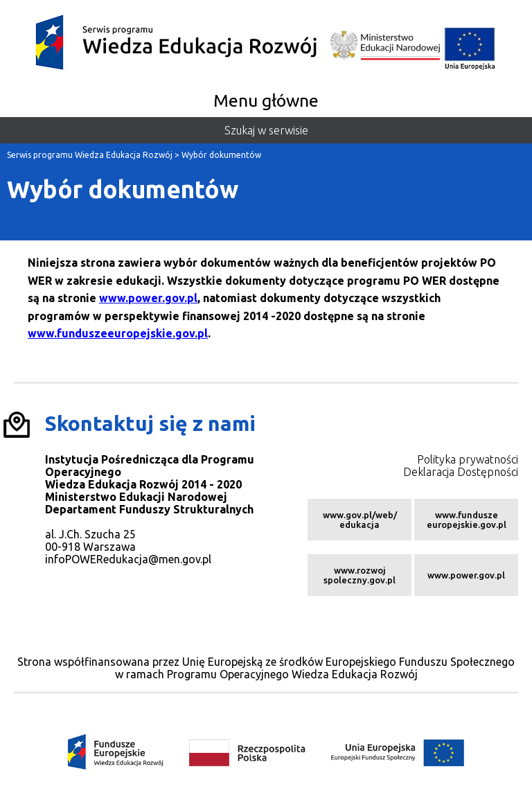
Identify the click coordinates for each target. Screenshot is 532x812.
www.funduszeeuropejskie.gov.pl (118, 333)
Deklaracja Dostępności (461, 472)
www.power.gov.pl (148, 298)
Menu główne (266, 100)
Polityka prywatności (468, 459)
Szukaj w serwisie (266, 130)
